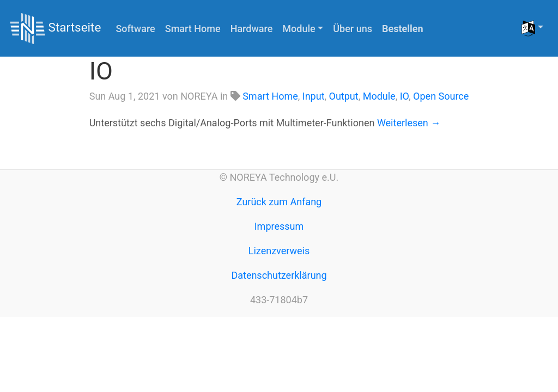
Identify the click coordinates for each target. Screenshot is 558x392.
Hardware (252, 29)
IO (101, 71)
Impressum (279, 226)
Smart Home (193, 29)
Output (344, 96)
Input (314, 96)
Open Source (441, 96)
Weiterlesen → (409, 123)
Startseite (55, 29)
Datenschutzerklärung (279, 275)
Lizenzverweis (279, 251)
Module (379, 96)
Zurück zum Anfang (279, 202)
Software (135, 29)
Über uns (353, 29)
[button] (532, 28)
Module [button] (299, 29)
